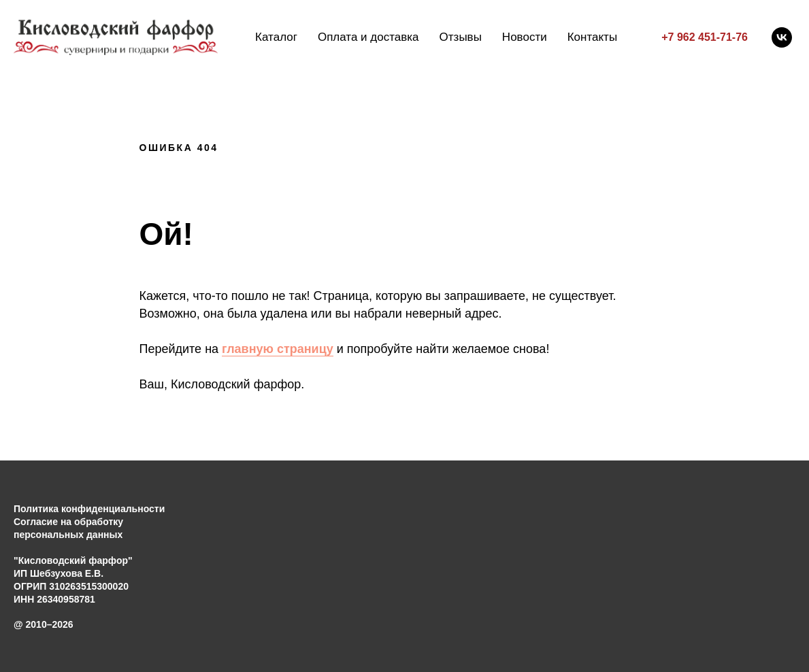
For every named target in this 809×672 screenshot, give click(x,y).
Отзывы (461, 37)
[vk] (782, 37)
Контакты (592, 37)
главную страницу (278, 349)
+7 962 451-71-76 (705, 37)
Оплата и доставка (368, 37)
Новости (525, 37)
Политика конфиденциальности (89, 509)
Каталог (276, 37)
